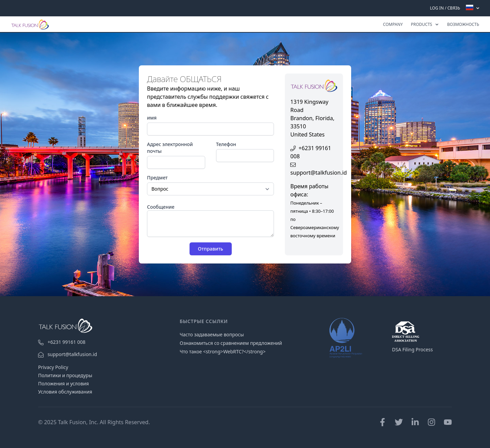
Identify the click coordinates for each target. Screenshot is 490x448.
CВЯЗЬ (454, 8)
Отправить (211, 249)
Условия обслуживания (65, 392)
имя (152, 118)
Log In (437, 8)
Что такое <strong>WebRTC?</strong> (223, 351)
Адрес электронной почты (170, 148)
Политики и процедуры (65, 375)
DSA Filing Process (412, 349)
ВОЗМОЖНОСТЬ (463, 24)
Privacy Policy (53, 367)
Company (393, 24)
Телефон (226, 144)
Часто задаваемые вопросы (212, 334)
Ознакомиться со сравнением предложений (231, 343)
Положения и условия (63, 383)
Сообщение (161, 207)
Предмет (157, 178)
